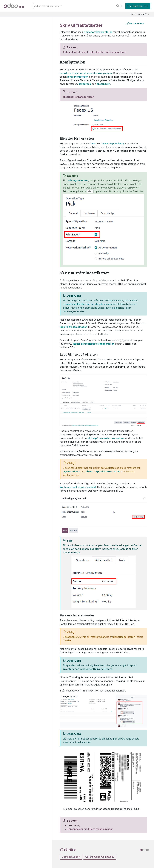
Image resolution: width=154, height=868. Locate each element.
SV (132, 14)
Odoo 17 (143, 14)
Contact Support (71, 857)
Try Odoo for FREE (138, 6)
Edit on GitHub (136, 23)
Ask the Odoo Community (100, 857)
